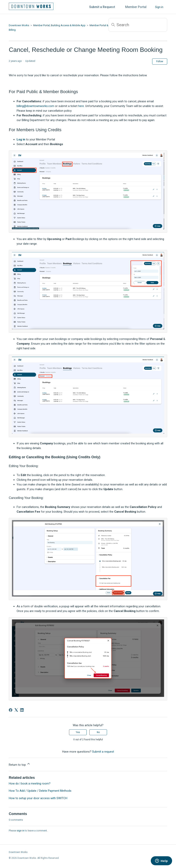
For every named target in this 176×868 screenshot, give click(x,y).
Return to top (20, 764)
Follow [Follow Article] (160, 61)
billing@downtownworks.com (35, 106)
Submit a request (103, 752)
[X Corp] (16, 710)
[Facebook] (11, 710)
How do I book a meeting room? (30, 784)
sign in (21, 831)
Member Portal (136, 7)
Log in (21, 139)
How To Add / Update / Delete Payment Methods (40, 791)
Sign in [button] (159, 7)
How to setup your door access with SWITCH (38, 798)
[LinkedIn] (22, 710)
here (81, 106)
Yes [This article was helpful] (78, 732)
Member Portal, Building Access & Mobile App (59, 25)
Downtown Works (19, 25)
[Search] (138, 25)
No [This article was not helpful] (98, 732)
